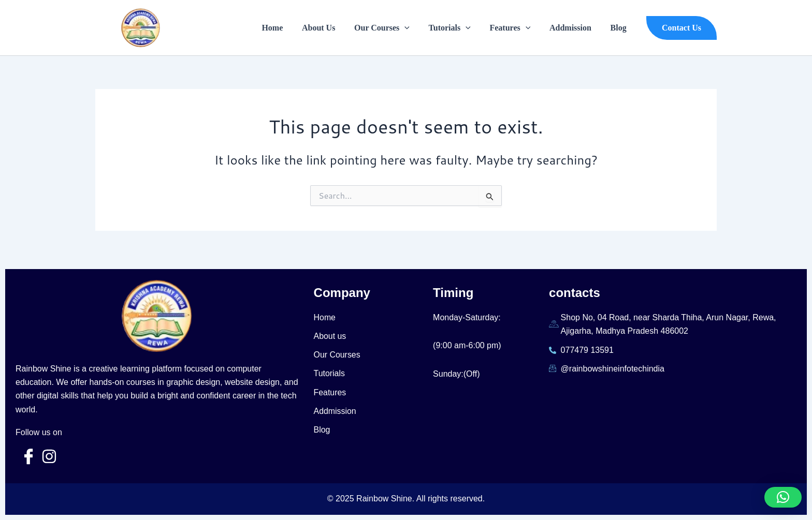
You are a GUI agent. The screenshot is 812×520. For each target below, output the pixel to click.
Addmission (574, 28)
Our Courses (393, 28)
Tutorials (458, 28)
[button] (682, 28)
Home (288, 28)
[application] (415, 28)
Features (516, 28)
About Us (332, 28)
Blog (620, 28)
